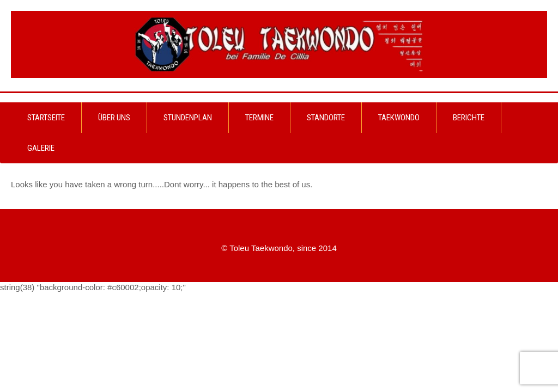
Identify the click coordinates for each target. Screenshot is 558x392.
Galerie (41, 148)
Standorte (326, 118)
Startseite (46, 118)
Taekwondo (399, 118)
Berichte (469, 118)
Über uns (114, 118)
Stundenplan (188, 118)
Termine (259, 118)
